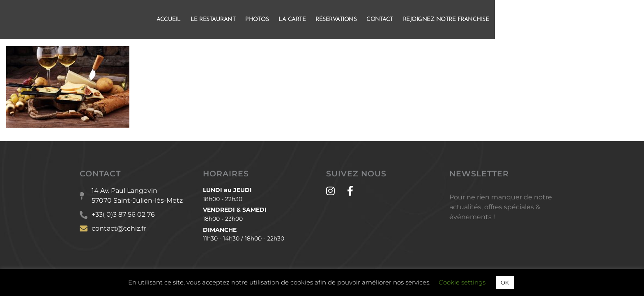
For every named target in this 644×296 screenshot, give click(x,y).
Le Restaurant (288, 20)
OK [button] (505, 282)
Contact (454, 20)
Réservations (411, 20)
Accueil (243, 20)
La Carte (367, 20)
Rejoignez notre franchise (521, 20)
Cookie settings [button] (462, 282)
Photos (332, 20)
